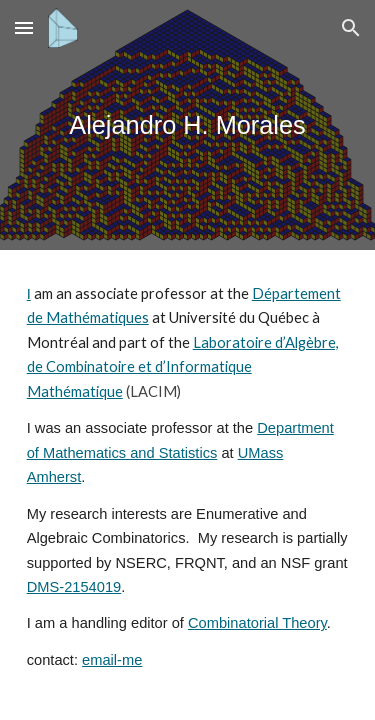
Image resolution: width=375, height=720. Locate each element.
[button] (24, 27)
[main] (188, 125)
